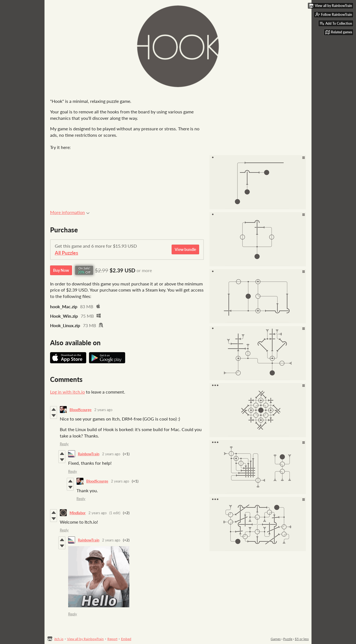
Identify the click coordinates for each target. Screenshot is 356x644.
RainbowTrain (89, 454)
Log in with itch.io (67, 392)
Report (112, 639)
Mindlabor (78, 513)
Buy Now (61, 270)
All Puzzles (66, 253)
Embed (126, 639)
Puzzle (288, 639)
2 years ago (103, 410)
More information (70, 212)
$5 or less (302, 639)
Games (276, 639)
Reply (64, 444)
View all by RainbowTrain (85, 639)
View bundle (185, 249)
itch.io (59, 639)
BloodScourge (81, 410)
